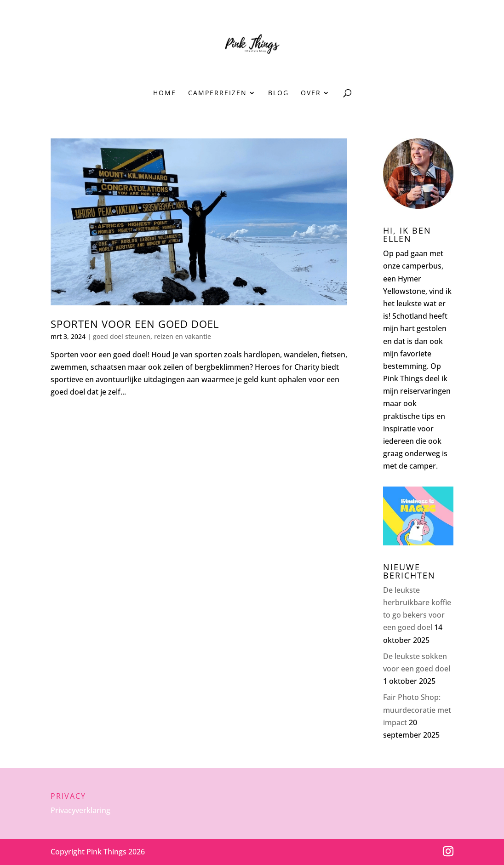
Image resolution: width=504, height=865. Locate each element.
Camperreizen (218, 93)
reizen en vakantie (183, 336)
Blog (278, 93)
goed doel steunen (122, 336)
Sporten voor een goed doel (135, 324)
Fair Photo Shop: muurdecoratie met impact (417, 710)
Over (311, 93)
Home (165, 93)
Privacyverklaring (80, 810)
